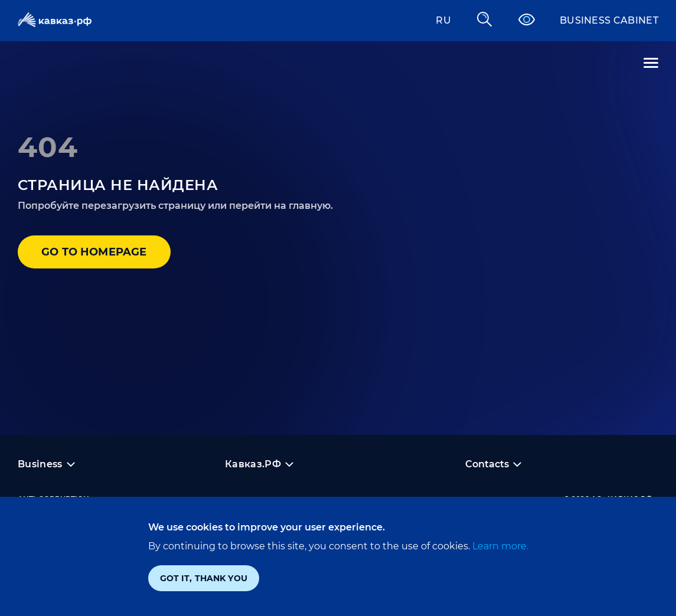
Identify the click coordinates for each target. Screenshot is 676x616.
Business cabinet (609, 20)
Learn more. (499, 546)
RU (443, 20)
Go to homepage (94, 252)
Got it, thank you (204, 578)
